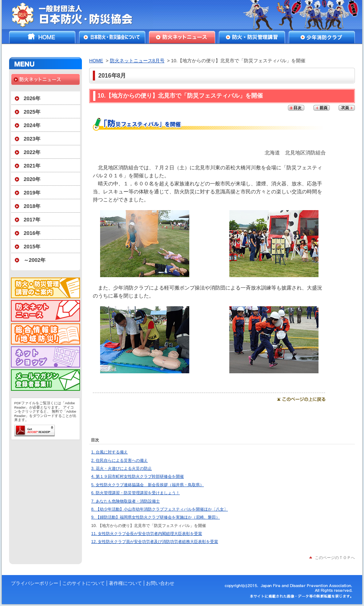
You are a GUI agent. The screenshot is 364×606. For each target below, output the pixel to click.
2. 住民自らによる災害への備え (120, 460)
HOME (42, 37)
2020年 (32, 179)
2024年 (32, 125)
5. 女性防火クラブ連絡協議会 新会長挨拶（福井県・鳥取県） (148, 485)
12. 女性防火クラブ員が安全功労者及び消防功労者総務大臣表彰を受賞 (155, 542)
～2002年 (35, 260)
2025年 (32, 112)
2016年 (32, 233)
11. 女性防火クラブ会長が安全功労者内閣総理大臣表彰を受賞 (147, 534)
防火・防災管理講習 (252, 37)
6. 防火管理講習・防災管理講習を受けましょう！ (136, 493)
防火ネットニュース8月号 (137, 61)
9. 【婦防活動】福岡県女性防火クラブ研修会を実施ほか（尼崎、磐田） (156, 517)
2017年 (32, 220)
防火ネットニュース (182, 37)
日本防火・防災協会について (112, 37)
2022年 (32, 152)
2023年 (32, 139)
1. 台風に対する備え (110, 452)
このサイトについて (84, 583)
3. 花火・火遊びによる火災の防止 (122, 468)
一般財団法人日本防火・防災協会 (77, 15)
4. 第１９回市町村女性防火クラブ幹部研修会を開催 (138, 476)
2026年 (32, 98)
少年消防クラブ (322, 37)
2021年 (32, 166)
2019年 (32, 193)
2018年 (32, 206)
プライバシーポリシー (35, 583)
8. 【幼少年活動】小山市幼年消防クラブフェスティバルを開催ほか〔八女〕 (160, 509)
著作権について (125, 583)
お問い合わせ (160, 583)
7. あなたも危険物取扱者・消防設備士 (126, 501)
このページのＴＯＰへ (335, 558)
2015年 (32, 247)
